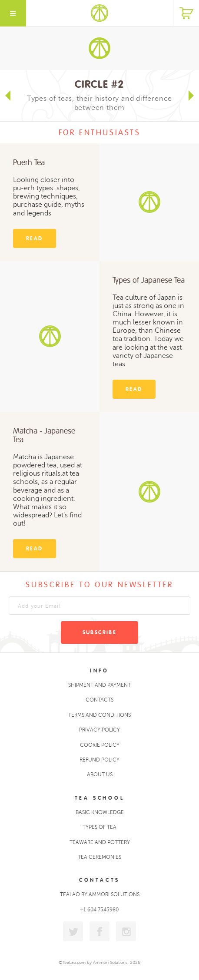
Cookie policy (100, 745)
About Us (100, 775)
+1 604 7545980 (99, 910)
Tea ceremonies (99, 857)
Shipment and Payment (99, 685)
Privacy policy (99, 730)
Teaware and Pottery (100, 842)
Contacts (99, 700)
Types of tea (99, 827)
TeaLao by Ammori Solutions (100, 894)
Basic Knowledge (100, 812)
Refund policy (99, 760)
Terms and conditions (99, 715)
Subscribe (100, 632)
